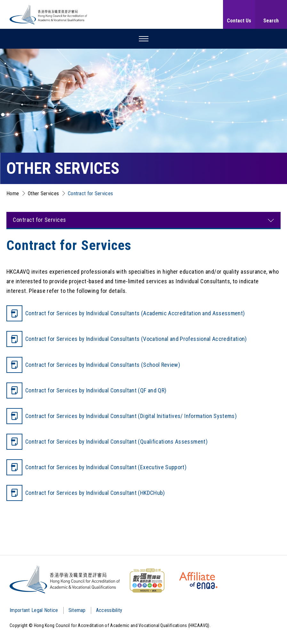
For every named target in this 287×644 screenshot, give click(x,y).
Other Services (43, 193)
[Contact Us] (239, 14)
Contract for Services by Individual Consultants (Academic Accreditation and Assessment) (135, 313)
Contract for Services (90, 193)
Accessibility (109, 610)
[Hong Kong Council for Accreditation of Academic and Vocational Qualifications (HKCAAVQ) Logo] (49, 15)
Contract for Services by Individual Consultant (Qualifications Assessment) (116, 442)
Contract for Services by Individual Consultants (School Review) (103, 365)
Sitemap (77, 610)
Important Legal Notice (34, 610)
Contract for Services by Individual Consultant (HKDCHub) (95, 493)
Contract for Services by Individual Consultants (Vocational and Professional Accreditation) (137, 339)
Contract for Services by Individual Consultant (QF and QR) (97, 390)
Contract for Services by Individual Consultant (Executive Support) (106, 467)
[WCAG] (147, 581)
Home (13, 193)
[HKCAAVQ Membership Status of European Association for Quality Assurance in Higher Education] (198, 581)
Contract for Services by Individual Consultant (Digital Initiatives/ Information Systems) (131, 416)
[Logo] (65, 579)
